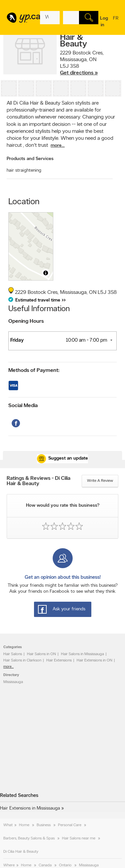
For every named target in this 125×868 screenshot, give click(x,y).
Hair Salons (13, 654)
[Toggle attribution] (46, 273)
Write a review (100, 481)
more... (58, 146)
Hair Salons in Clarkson (22, 660)
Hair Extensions (59, 660)
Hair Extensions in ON (94, 660)
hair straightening (24, 171)
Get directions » (79, 73)
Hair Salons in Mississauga (82, 654)
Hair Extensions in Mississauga (30, 808)
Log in (104, 22)
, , (82, 63)
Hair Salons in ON (41, 654)
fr (116, 23)
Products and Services (30, 159)
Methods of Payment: (34, 371)
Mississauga (13, 682)
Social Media (23, 406)
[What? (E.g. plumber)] (50, 18)
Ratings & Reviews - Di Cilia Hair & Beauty (38, 481)
